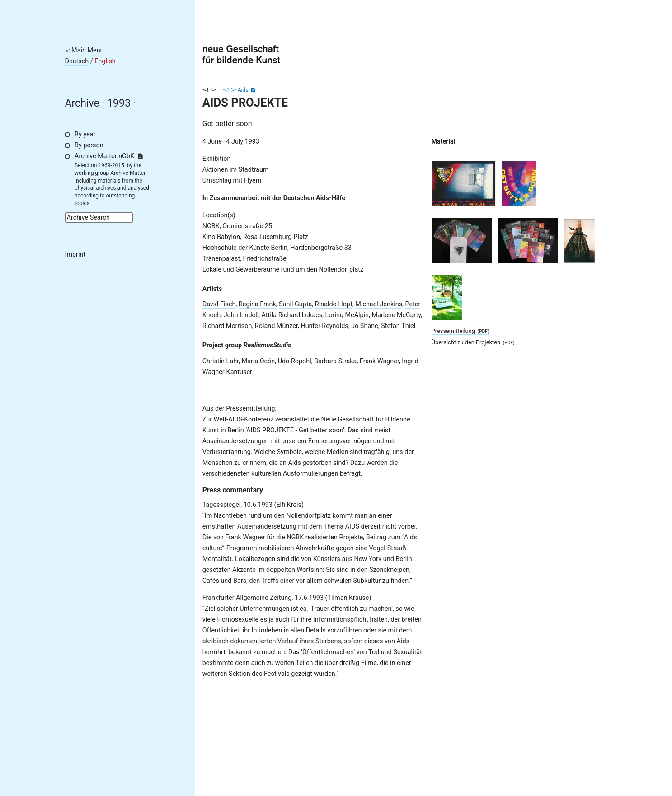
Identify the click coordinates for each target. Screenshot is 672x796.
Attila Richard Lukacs (292, 315)
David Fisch (219, 304)
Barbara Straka (335, 361)
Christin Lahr (221, 361)
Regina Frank (257, 304)
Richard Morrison (227, 326)
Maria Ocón (258, 361)
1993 (119, 103)
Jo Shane (365, 326)
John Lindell (241, 315)
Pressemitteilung (461, 331)
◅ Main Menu (85, 50)
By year (85, 134)
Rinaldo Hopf (334, 304)
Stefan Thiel (398, 326)
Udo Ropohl (295, 361)
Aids (243, 90)
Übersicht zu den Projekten (473, 342)
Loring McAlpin (347, 315)
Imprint (75, 255)
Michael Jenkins (379, 304)
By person (89, 145)
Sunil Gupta (295, 304)
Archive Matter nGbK (108, 156)
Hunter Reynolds (324, 326)
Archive (82, 103)
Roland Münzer (276, 326)
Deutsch (77, 61)
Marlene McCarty (396, 315)
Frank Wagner (379, 361)
